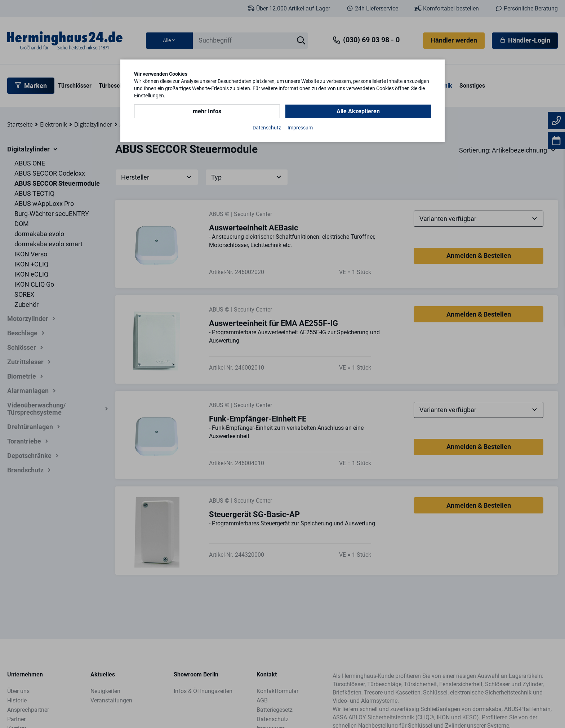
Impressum (300, 128)
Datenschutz (267, 128)
